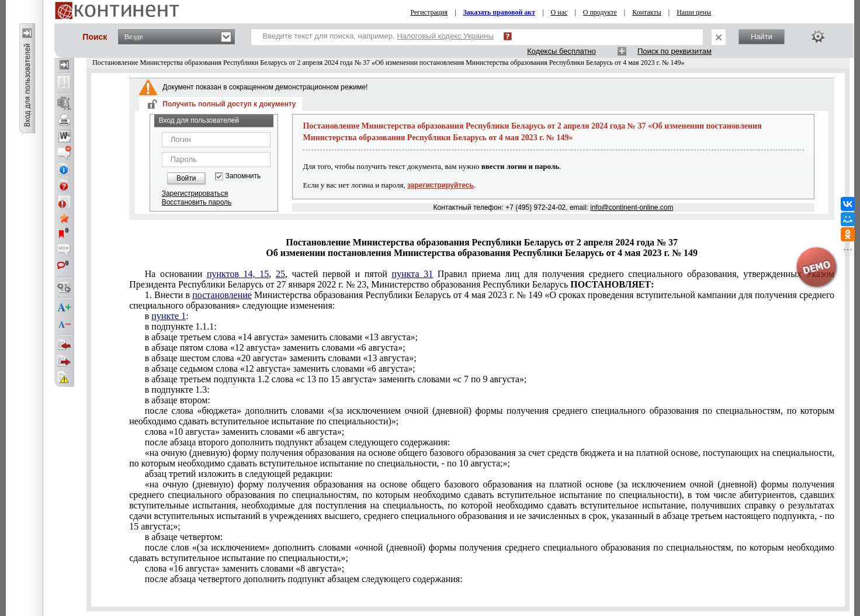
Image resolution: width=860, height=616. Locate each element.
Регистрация (429, 12)
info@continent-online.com (632, 207)
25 (280, 274)
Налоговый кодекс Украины (445, 36)
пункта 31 (413, 274)
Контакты (647, 12)
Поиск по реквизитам (675, 51)
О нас (559, 12)
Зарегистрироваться (195, 193)
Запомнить (243, 176)
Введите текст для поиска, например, (378, 36)
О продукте (600, 12)
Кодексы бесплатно (561, 51)
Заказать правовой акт (500, 12)
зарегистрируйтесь (441, 185)
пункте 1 (169, 316)
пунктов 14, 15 (238, 274)
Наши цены (694, 12)
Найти (762, 37)
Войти (186, 178)
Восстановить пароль (197, 202)
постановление (222, 295)
